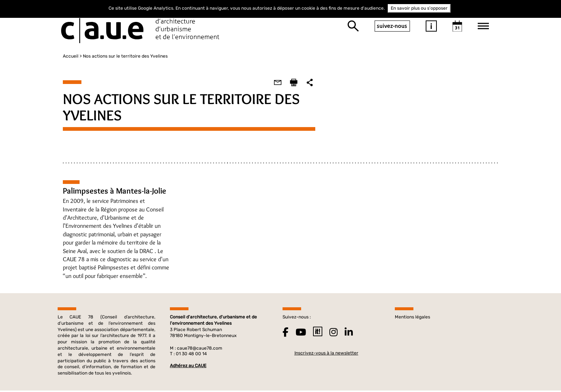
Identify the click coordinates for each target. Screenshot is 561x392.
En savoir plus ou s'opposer (419, 8)
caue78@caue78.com (200, 349)
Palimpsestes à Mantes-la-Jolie (109, 191)
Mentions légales (412, 318)
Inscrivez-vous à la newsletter (326, 354)
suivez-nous (392, 26)
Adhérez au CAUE (188, 366)
